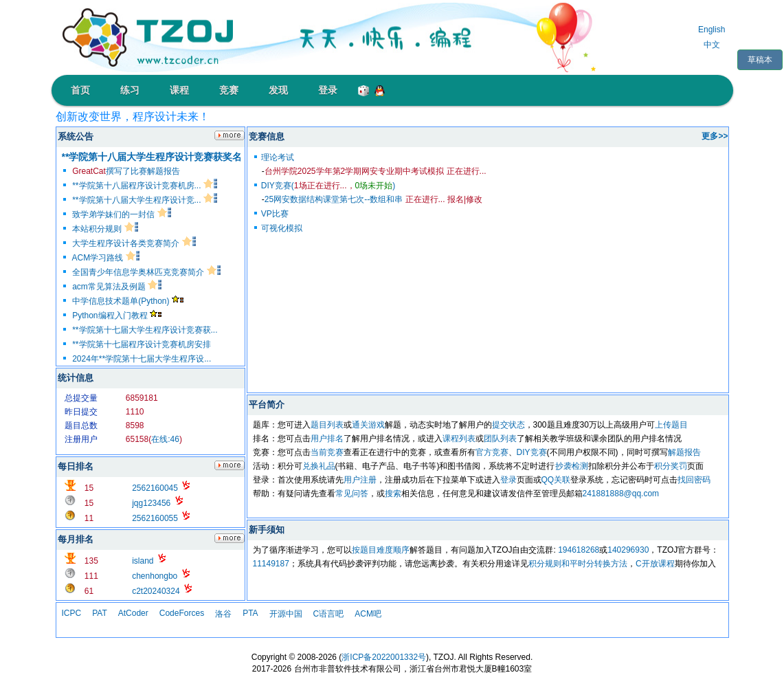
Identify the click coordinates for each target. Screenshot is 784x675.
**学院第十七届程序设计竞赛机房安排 (141, 344)
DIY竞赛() (328, 186)
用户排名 (327, 439)
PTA (250, 613)
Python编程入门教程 (117, 316)
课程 (179, 90)
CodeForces (182, 613)
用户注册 (360, 480)
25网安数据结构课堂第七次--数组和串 (355, 199)
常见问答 (352, 494)
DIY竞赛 (532, 452)
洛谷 (223, 614)
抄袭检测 (572, 466)
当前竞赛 (327, 452)
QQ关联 (556, 480)
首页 (80, 90)
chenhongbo (155, 576)
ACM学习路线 (106, 258)
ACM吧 (368, 614)
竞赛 (229, 90)
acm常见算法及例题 (117, 287)
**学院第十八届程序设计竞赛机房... (145, 186)
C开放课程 (655, 564)
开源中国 (286, 614)
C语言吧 (329, 614)
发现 (278, 90)
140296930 (628, 550)
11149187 (271, 564)
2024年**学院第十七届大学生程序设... (142, 359)
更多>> (715, 136)
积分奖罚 (671, 466)
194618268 (579, 550)
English (712, 30)
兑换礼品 (319, 466)
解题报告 (684, 452)
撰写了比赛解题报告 (126, 171)
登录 (328, 90)
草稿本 (760, 60)
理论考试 (278, 157)
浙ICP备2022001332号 (384, 657)
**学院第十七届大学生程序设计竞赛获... (145, 330)
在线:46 (165, 439)
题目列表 (327, 425)
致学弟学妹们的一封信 (121, 214)
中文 (712, 45)
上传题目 (671, 425)
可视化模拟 (282, 228)
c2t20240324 (156, 591)
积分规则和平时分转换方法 (578, 564)
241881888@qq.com (621, 494)
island (143, 561)
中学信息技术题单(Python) (128, 301)
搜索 (393, 494)
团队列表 (500, 439)
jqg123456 (151, 503)
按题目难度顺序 (381, 550)
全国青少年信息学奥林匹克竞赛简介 (146, 272)
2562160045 (155, 488)
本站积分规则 (105, 229)
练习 (130, 90)
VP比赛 (275, 214)
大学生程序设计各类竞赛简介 (134, 243)
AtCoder (133, 613)
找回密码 (694, 480)
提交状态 (508, 425)
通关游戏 (368, 425)
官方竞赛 (492, 452)
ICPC (72, 613)
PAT (100, 613)
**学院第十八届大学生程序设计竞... (145, 200)
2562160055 (155, 518)
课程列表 (459, 439)
